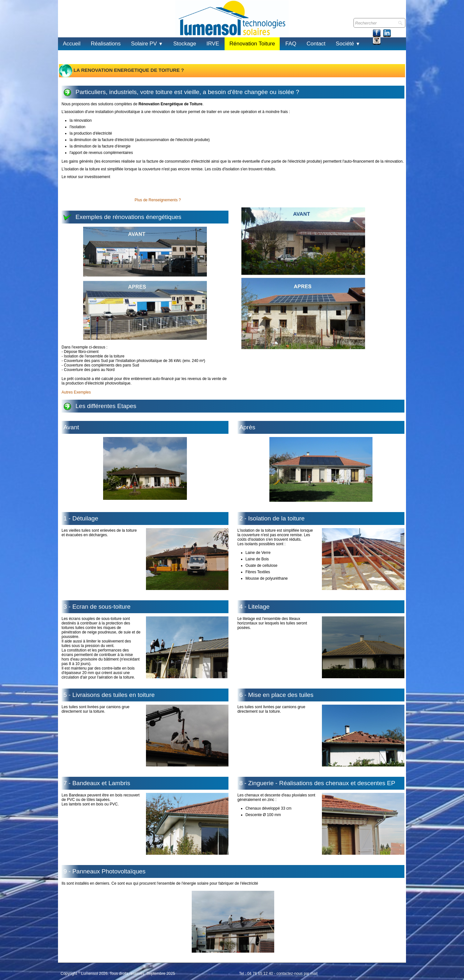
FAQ (291, 44)
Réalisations (106, 44)
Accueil (72, 44)
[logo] (66, 25)
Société (348, 44)
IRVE (213, 44)
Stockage (185, 44)
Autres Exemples (76, 392)
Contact (316, 44)
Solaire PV (147, 44)
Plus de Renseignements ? (158, 200)
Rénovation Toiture (252, 44)
